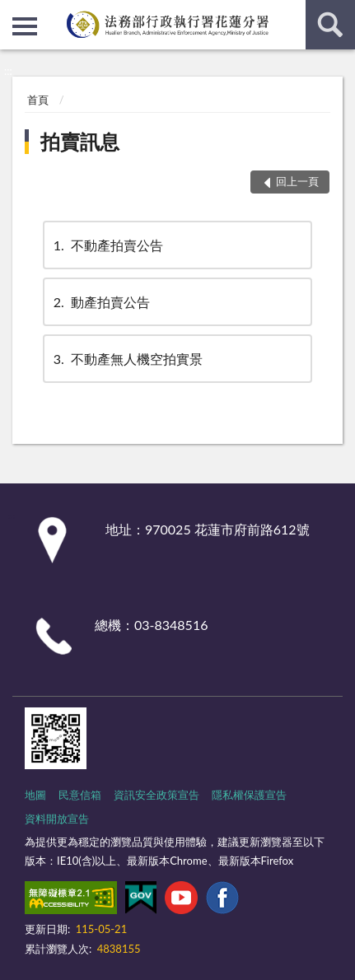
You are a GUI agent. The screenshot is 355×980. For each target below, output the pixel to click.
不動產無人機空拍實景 (127, 359)
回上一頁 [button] (297, 181)
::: (13, 12)
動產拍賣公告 (100, 302)
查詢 (330, 25)
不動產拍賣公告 (107, 245)
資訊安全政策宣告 (156, 795)
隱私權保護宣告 (249, 795)
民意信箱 (80, 795)
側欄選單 (25, 26)
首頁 (38, 100)
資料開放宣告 (57, 819)
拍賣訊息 (80, 141)
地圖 (35, 795)
